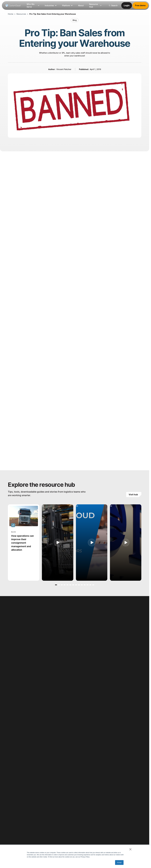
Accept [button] (119, 863)
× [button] (130, 849)
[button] (56, 585)
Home (11, 14)
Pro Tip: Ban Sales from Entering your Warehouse (53, 14)
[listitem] (81, 6)
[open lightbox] (58, 542)
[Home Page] (13, 5)
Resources (21, 14)
